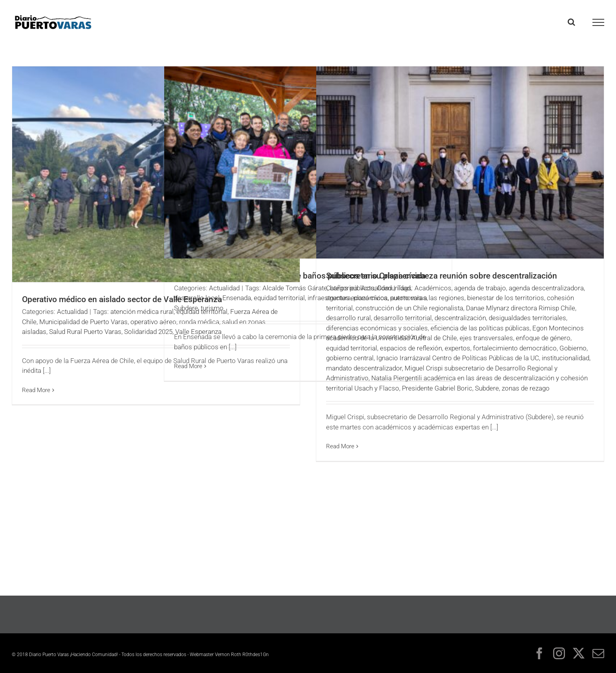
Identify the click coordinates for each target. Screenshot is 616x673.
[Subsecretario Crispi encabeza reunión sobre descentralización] (460, 162)
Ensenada (237, 298)
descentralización (460, 318)
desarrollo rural (348, 318)
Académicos (433, 288)
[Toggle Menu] (599, 22)
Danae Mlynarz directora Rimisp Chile (521, 308)
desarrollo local (197, 298)
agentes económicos (357, 298)
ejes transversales (486, 338)
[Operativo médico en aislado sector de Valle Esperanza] (156, 174)
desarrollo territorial (403, 318)
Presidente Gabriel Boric (437, 388)
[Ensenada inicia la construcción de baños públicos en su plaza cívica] (308, 162)
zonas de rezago (526, 388)
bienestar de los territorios (506, 298)
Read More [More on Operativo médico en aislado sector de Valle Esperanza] (36, 390)
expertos (457, 348)
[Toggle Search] (571, 22)
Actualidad (72, 312)
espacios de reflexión (411, 348)
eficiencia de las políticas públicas (480, 328)
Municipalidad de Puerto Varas (83, 322)
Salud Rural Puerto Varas (85, 332)
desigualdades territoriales (527, 318)
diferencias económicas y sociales (377, 328)
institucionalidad (566, 358)
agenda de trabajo (480, 288)
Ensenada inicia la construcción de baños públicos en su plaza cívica (300, 276)
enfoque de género (543, 338)
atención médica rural (142, 312)
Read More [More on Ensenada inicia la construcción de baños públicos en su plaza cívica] (188, 366)
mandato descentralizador (364, 368)
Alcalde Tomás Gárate (295, 288)
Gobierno (573, 348)
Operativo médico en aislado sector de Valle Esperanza (122, 299)
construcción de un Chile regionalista (409, 308)
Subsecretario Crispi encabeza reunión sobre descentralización (442, 276)
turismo (212, 308)
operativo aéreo (153, 322)
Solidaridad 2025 (148, 332)
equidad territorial (279, 298)
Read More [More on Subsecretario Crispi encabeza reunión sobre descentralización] (340, 446)
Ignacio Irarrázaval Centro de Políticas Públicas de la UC (458, 358)
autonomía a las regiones (427, 298)
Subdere (186, 308)
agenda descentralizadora (546, 288)
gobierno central (350, 358)
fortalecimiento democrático (515, 348)
